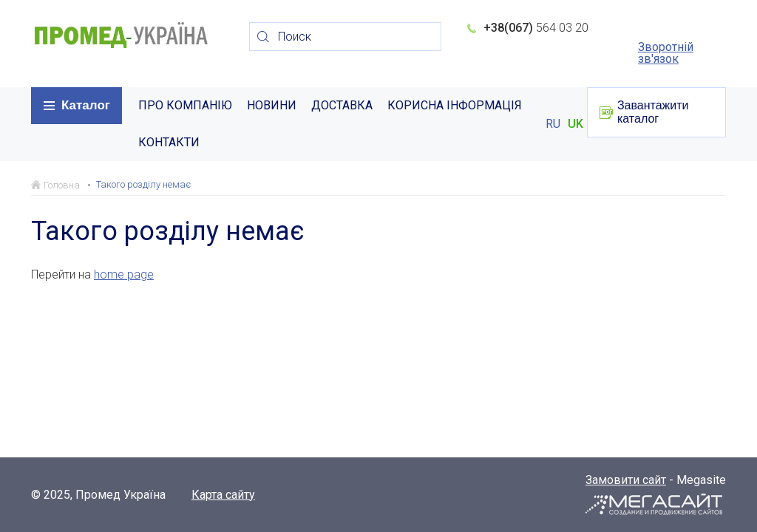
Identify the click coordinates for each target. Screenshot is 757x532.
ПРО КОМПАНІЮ (185, 105)
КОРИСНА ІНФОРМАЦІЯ (455, 105)
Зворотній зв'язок (666, 53)
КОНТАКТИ (169, 142)
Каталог (86, 105)
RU (553, 124)
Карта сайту (223, 495)
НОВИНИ (272, 105)
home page (124, 274)
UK (576, 124)
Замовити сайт (626, 480)
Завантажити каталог (653, 112)
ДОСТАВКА (342, 105)
